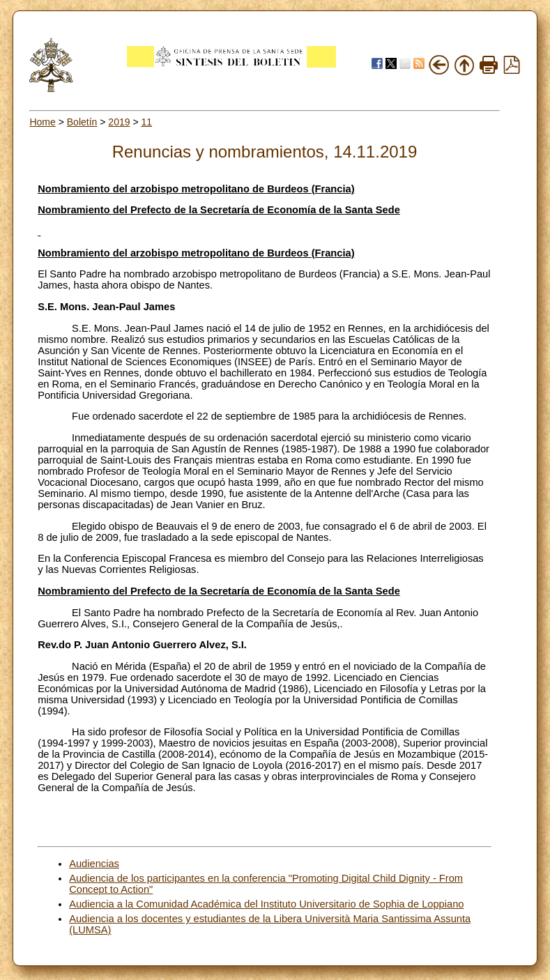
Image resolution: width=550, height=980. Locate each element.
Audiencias (94, 864)
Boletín (82, 122)
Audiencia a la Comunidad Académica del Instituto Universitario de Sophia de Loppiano (266, 904)
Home (42, 122)
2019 (119, 122)
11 (146, 122)
